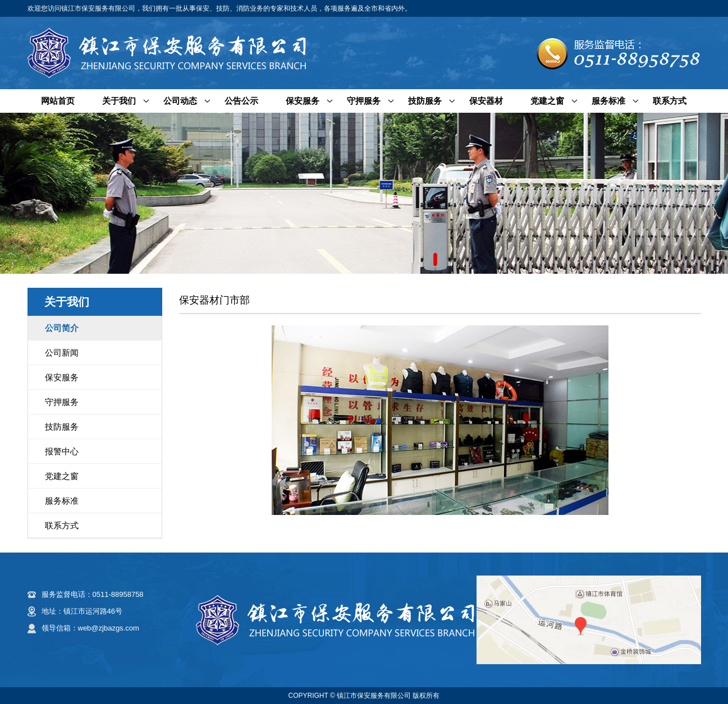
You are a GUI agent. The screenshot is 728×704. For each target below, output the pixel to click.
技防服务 (425, 101)
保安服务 (303, 101)
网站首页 (58, 101)
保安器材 (486, 101)
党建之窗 (547, 101)
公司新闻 (62, 353)
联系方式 (670, 101)
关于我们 (119, 101)
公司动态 (180, 101)
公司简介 (62, 328)
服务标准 (608, 101)
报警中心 (62, 451)
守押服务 (364, 101)
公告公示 (241, 101)
